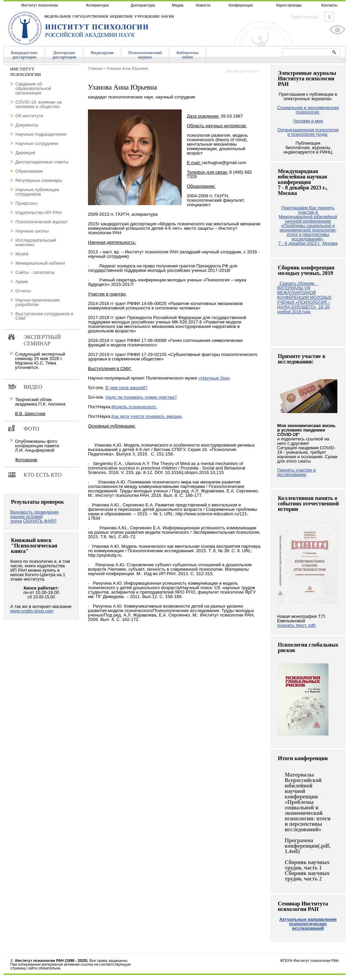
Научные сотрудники (37, 143)
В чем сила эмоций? (126, 388)
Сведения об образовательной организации (33, 88)
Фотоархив (26, 460)
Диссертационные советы (42, 162)
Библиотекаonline (188, 55)
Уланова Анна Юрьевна (127, 68)
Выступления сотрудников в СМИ (44, 316)
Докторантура (143, 5)
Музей (22, 254)
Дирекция (25, 153)
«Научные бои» (214, 378)
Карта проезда (289, 5)
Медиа (178, 5)
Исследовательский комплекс (36, 242)
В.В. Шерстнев (30, 414)
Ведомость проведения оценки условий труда (34, 517)
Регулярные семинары (39, 180)
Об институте (29, 116)
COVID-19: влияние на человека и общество (38, 104)
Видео (33, 387)
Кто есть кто (43, 475)
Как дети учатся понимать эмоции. (147, 416)
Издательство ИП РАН (38, 213)
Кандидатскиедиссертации (24, 55)
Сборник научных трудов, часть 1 (307, 865)
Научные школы (32, 231)
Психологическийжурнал (145, 55)
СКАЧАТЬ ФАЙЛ (40, 521)
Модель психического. (134, 407)
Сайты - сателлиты (35, 272)
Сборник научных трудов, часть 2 (307, 876)
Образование (29, 171)
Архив (22, 282)
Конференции (241, 5)
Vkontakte (329, 17)
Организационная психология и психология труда (308, 132)
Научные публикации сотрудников (37, 192)
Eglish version (305, 17)
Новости (203, 5)
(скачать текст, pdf (296, 625)
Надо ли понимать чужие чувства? (141, 397)
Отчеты (23, 291)
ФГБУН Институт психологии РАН (309, 961)
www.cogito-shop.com (32, 611)
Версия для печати (242, 71)
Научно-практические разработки (38, 302)
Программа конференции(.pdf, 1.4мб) (308, 846)
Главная (95, 68)
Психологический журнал (41, 222)
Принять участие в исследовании (296, 472)
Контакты (329, 5)
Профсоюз (26, 203)
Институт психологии (40, 5)
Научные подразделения (41, 134)
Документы (27, 125)
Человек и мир (308, 121)
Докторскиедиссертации (64, 55)
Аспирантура (97, 5)
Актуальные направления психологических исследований (308, 924)
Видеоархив (102, 52)
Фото (31, 429)
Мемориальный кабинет (40, 263)
